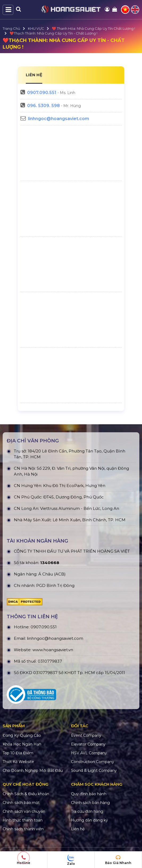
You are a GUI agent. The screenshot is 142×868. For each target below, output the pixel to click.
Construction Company (93, 762)
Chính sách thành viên (23, 829)
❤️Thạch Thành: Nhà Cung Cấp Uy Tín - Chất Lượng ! (53, 33)
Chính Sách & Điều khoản (26, 794)
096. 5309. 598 (43, 106)
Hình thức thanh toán (23, 820)
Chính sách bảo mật (21, 803)
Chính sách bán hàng (90, 803)
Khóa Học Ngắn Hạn (22, 744)
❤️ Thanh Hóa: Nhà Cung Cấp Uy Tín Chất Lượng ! (93, 28)
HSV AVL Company (89, 753)
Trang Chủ (11, 28)
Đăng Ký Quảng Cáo (22, 735)
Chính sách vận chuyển (24, 811)
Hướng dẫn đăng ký (89, 820)
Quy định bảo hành (89, 794)
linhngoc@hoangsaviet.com (59, 119)
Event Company (86, 735)
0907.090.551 (42, 93)
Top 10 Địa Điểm (18, 753)
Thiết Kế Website (18, 762)
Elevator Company (88, 744)
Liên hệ (78, 829)
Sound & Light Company (94, 770)
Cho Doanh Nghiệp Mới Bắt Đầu (33, 770)
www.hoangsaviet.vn (53, 650)
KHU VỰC (36, 28)
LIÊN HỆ (34, 75)
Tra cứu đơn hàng (87, 811)
